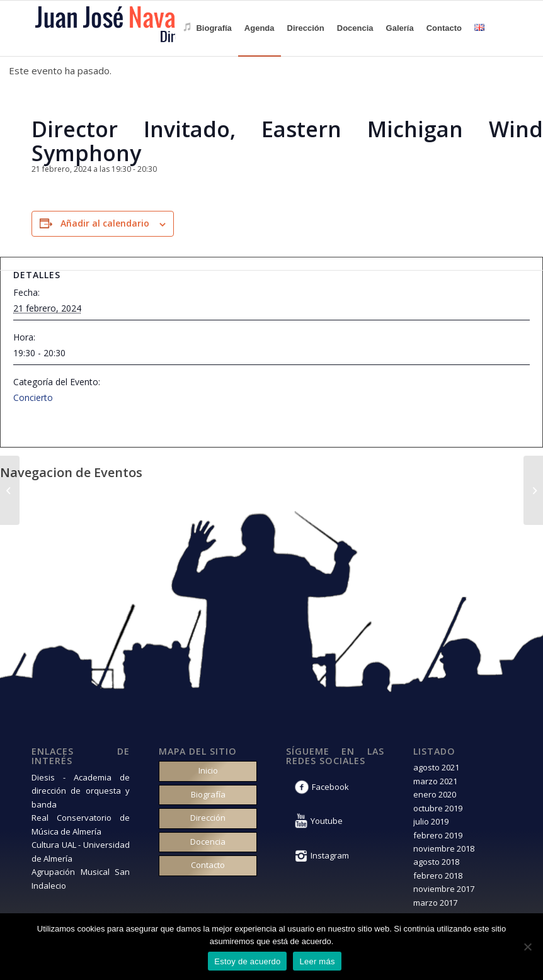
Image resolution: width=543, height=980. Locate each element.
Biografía (208, 794)
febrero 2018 (438, 876)
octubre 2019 (438, 808)
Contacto (208, 865)
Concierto (33, 397)
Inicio (208, 770)
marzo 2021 (435, 781)
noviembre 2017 (444, 889)
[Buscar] (501, 28)
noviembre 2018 (444, 848)
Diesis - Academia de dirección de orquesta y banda (81, 791)
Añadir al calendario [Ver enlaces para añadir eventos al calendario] (105, 223)
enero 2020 (435, 794)
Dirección (208, 818)
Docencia (208, 842)
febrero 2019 (438, 835)
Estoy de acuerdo (247, 961)
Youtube (327, 821)
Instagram (330, 855)
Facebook (330, 787)
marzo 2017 (435, 903)
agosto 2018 (436, 862)
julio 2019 (431, 821)
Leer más (317, 961)
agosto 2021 (436, 767)
